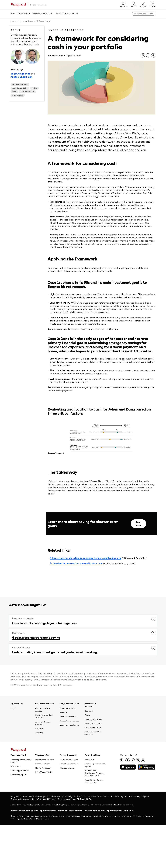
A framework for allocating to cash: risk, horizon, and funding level (86, 558)
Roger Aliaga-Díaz (20, 74)
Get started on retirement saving (36, 637)
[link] (143, 55)
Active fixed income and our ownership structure (76, 563)
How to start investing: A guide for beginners (44, 623)
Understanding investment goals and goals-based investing (55, 652)
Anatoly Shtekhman (21, 77)
